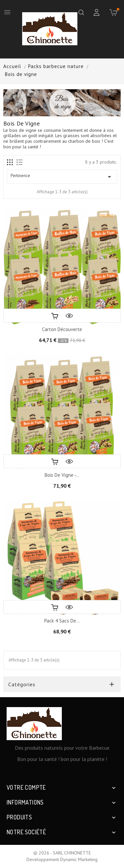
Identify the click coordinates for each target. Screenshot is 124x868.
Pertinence (62, 177)
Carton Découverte (62, 329)
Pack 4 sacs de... (62, 621)
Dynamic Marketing (79, 859)
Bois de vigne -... (62, 475)
